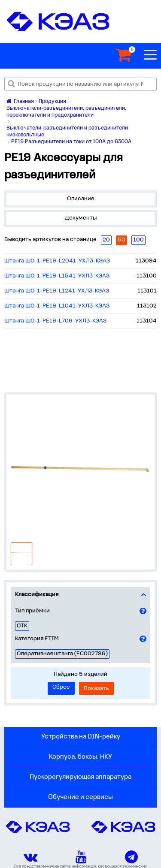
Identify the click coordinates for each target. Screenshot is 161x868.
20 (106, 240)
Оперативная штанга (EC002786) (62, 654)
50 (122, 240)
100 (138, 240)
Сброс (61, 687)
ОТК (22, 626)
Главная (20, 101)
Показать (96, 689)
